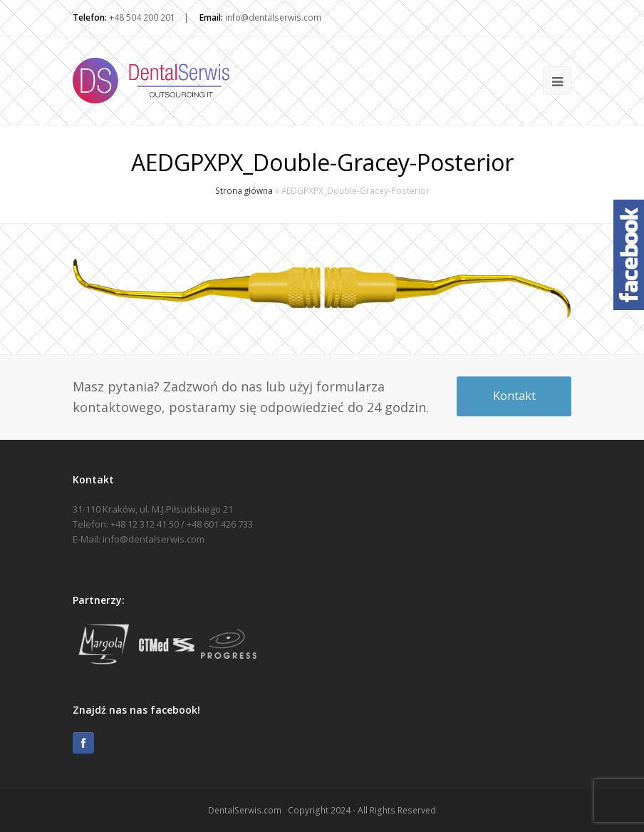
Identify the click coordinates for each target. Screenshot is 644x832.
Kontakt (514, 396)
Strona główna (244, 190)
